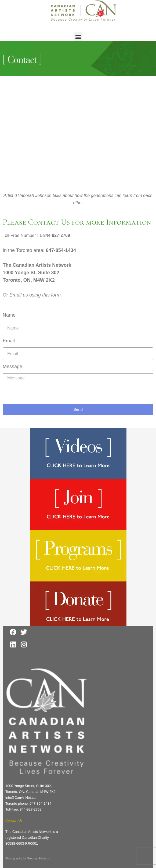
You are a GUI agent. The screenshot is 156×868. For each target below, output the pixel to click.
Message (12, 367)
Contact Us (14, 820)
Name (9, 315)
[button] (78, 37)
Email (9, 341)
